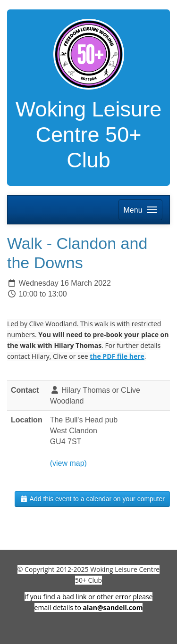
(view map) (68, 463)
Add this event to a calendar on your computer (92, 499)
